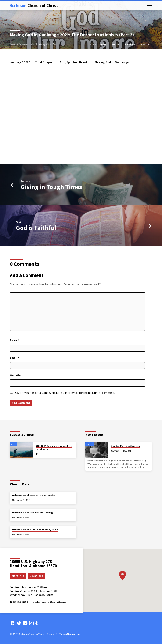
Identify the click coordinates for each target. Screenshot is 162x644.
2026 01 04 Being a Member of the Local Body (54, 448)
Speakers (131, 44)
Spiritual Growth (78, 62)
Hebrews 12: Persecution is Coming (32, 513)
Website (15, 375)
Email (14, 358)
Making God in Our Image (112, 62)
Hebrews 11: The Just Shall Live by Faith (35, 530)
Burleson (34, 5)
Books (117, 44)
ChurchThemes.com (70, 634)
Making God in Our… (48, 44)
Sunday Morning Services (126, 446)
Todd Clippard (45, 62)
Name (14, 340)
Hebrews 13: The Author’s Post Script (34, 495)
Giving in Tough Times (51, 187)
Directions (36, 576)
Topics (92, 44)
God (33, 44)
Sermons (23, 44)
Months (146, 44)
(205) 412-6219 (19, 602)
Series (104, 44)
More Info (18, 576)
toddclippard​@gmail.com (49, 602)
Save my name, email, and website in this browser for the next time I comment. (65, 393)
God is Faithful (36, 228)
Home (13, 44)
